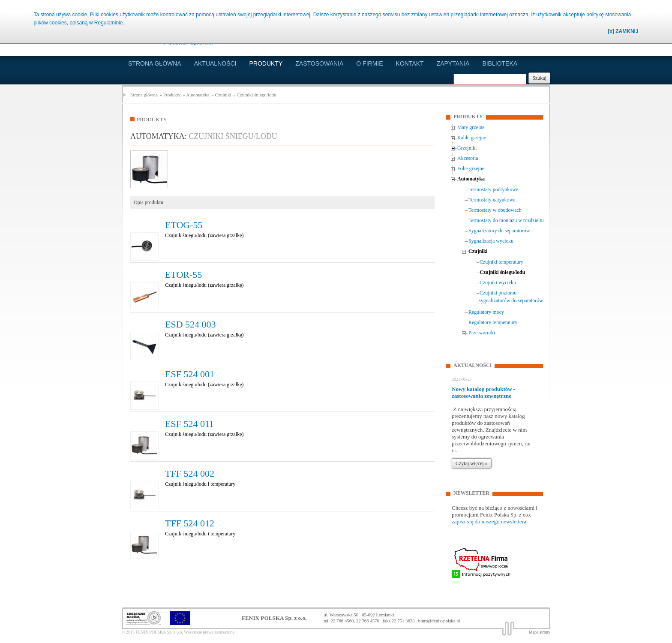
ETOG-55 (184, 225)
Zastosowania (319, 63)
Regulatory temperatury (493, 322)
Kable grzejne (472, 138)
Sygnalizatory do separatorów (499, 231)
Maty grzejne (471, 127)
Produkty (266, 63)
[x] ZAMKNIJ (623, 31)
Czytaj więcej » (472, 463)
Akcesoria (468, 158)
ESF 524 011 (189, 424)
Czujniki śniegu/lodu (256, 95)
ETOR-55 (183, 275)
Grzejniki (467, 148)
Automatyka (198, 95)
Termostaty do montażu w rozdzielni (506, 220)
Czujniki (223, 95)
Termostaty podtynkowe (493, 189)
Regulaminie (109, 23)
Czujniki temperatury (501, 262)
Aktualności (215, 63)
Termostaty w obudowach (495, 210)
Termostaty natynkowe (492, 200)
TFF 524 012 (190, 523)
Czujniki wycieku (498, 282)
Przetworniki (482, 333)
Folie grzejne (471, 168)
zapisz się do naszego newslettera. (490, 521)
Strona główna (155, 63)
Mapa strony (540, 632)
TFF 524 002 (190, 473)
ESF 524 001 (190, 374)
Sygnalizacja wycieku (491, 241)
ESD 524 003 (190, 324)
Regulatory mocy (486, 312)
